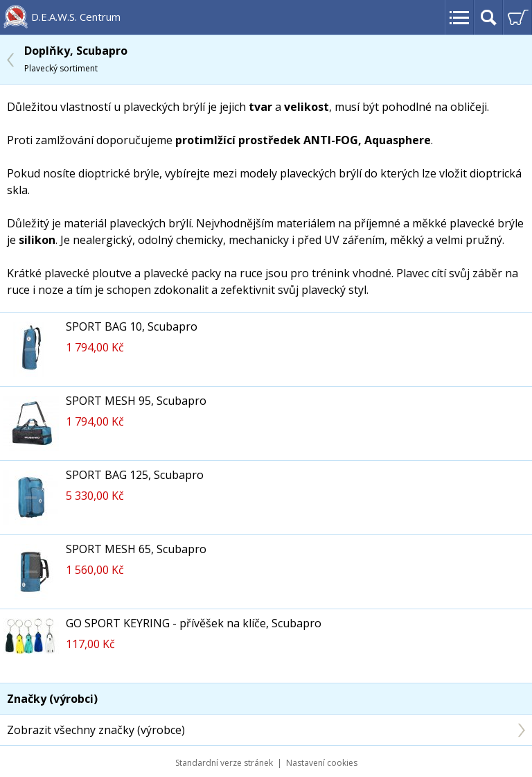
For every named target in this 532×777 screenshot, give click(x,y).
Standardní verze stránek (224, 763)
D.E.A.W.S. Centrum (76, 17)
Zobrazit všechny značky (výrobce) (96, 730)
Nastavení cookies (322, 763)
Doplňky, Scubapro (76, 59)
